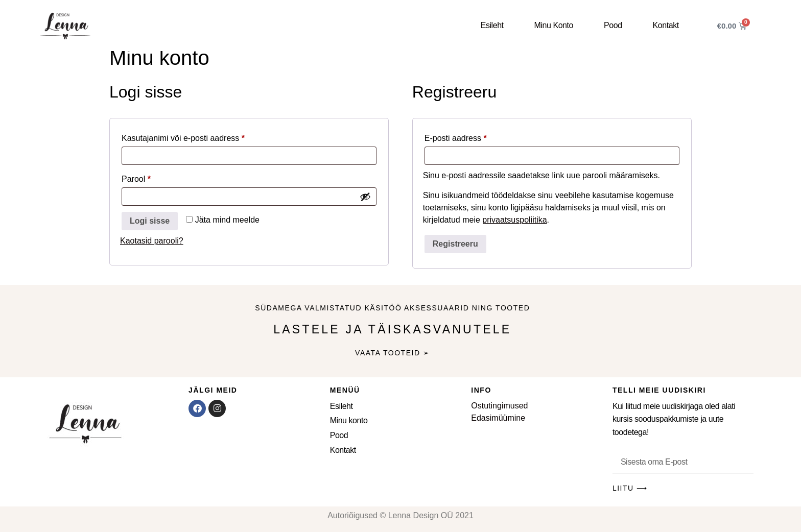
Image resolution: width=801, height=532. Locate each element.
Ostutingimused (499, 406)
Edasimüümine (498, 418)
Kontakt (666, 25)
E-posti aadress (468, 136)
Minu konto (554, 25)
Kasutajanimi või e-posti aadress (196, 136)
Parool (149, 177)
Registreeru (455, 244)
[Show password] (365, 197)
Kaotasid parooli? (152, 241)
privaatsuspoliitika (514, 220)
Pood (613, 25)
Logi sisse (150, 221)
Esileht (492, 25)
